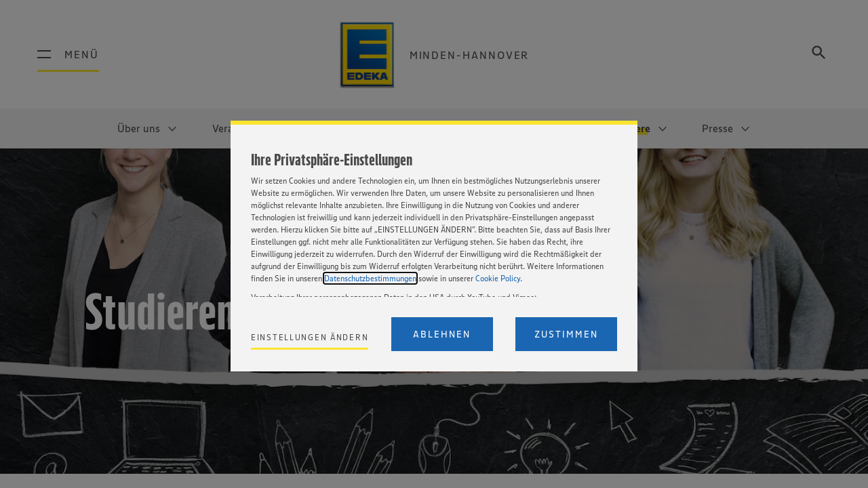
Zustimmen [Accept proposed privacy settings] (566, 334)
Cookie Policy (498, 278)
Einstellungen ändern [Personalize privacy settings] (310, 337)
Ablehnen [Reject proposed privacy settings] (442, 334)
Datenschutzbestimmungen (370, 278)
